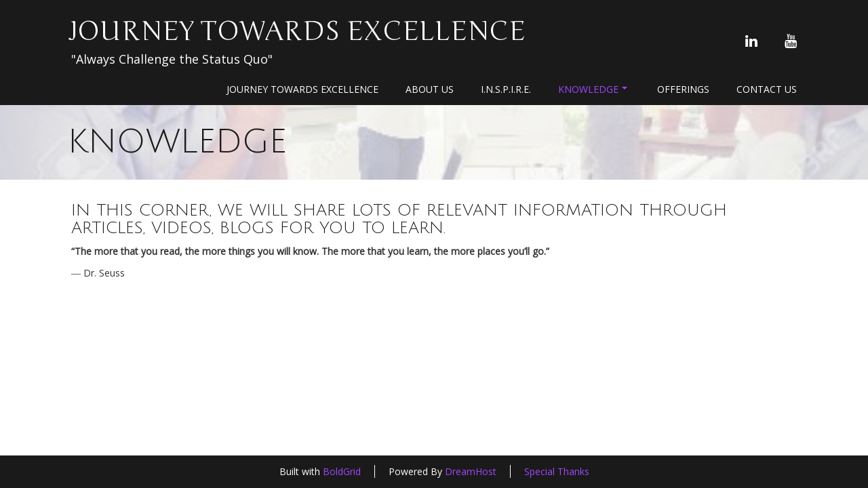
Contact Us (767, 89)
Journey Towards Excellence (297, 31)
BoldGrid (342, 471)
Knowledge (593, 89)
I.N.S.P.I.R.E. (506, 89)
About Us (430, 89)
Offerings (683, 89)
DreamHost (471, 471)
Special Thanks (557, 471)
